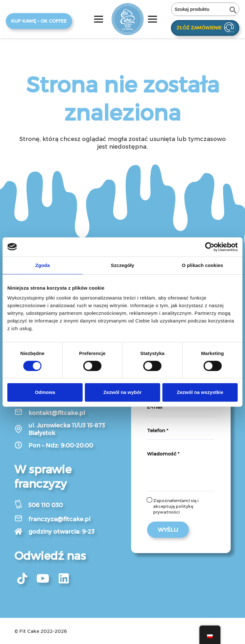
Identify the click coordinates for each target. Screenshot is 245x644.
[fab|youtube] (43, 579)
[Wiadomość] (181, 468)
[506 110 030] (21, 505)
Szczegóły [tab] (122, 265)
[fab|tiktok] (22, 579)
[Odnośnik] (128, 19)
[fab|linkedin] (64, 579)
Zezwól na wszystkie (200, 392)
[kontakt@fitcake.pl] (21, 413)
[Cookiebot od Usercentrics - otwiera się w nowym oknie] (210, 247)
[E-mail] (181, 407)
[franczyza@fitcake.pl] (21, 519)
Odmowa (45, 392)
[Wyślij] (168, 530)
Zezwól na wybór (122, 392)
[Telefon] (181, 431)
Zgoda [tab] (43, 265)
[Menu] (99, 19)
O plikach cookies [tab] (202, 265)
